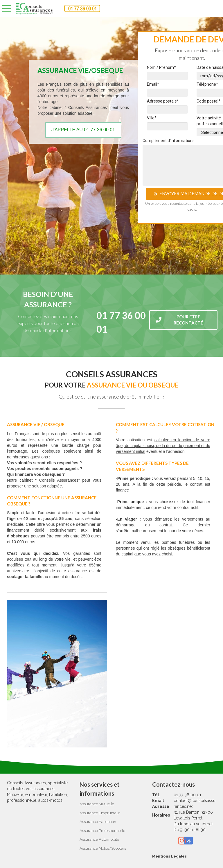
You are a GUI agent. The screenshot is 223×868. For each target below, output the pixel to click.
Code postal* (208, 101)
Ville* (152, 118)
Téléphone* (207, 84)
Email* (153, 84)
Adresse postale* (163, 101)
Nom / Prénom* (161, 67)
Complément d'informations (169, 141)
